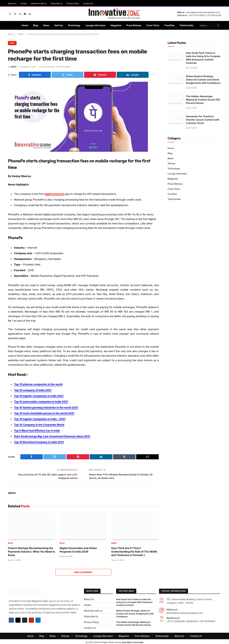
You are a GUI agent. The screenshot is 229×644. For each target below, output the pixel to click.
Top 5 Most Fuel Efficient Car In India (37, 429)
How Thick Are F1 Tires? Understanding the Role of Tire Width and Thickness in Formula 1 (134, 550)
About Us (12, 3)
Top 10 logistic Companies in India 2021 (39, 396)
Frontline (170, 25)
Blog (36, 25)
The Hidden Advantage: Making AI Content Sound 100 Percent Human (203, 100)
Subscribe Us (56, 3)
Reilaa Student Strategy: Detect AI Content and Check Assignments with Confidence (203, 80)
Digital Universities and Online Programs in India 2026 (78, 548)
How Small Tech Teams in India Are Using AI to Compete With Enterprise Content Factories (203, 58)
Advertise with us (39, 3)
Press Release (134, 25)
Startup (59, 25)
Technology (74, 25)
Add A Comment (83, 571)
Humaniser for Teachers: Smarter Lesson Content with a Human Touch (203, 120)
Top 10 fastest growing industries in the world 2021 (46, 407)
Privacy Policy (73, 3)
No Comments (47, 67)
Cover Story (153, 25)
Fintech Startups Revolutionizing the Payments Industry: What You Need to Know (31, 550)
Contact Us (88, 3)
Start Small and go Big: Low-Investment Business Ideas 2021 (52, 435)
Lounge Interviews (95, 25)
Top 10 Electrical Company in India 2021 (39, 441)
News (46, 25)
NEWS (12, 43)
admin (14, 67)
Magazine (116, 25)
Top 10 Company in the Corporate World (39, 424)
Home (25, 25)
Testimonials (186, 25)
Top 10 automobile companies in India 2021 (41, 401)
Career (24, 3)
